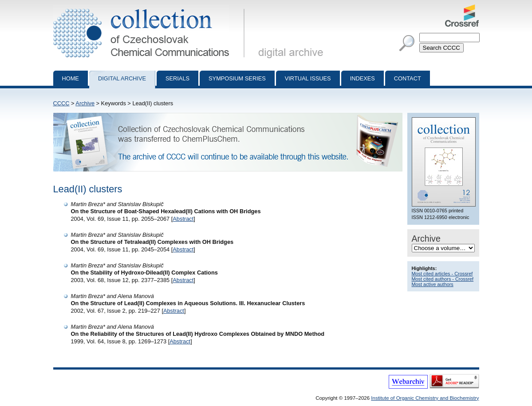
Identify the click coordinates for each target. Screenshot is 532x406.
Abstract (183, 219)
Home (71, 78)
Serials (177, 78)
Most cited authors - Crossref (443, 279)
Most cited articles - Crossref (442, 274)
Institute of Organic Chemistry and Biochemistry (425, 398)
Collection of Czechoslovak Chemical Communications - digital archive (151, 8)
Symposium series (237, 78)
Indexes (363, 78)
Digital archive (122, 78)
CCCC (61, 103)
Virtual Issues (308, 78)
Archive (85, 103)
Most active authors (433, 284)
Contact (408, 78)
